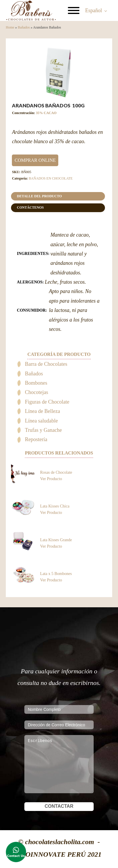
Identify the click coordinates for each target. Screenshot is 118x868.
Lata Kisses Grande (56, 540)
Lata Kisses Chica (55, 506)
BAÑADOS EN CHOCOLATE (51, 178)
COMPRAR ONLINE (35, 160)
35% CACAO (46, 113)
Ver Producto (51, 479)
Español (94, 10)
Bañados (24, 27)
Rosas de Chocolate (56, 472)
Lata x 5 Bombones (56, 574)
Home (10, 27)
